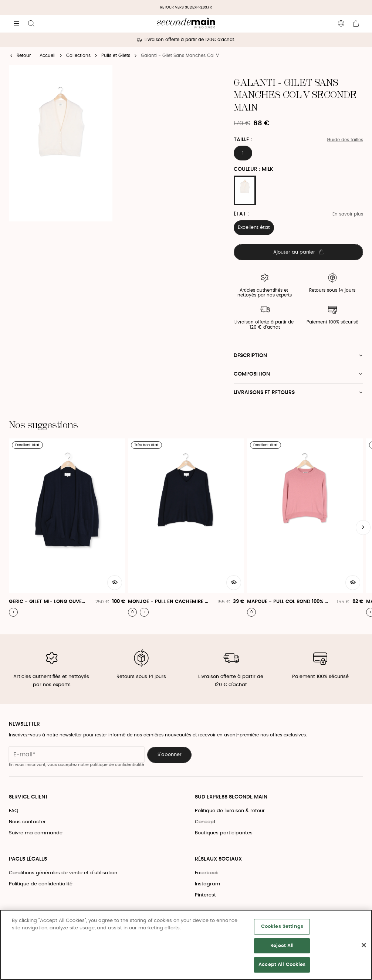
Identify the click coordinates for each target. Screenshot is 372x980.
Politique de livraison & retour (230, 811)
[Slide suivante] (363, 528)
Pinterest (205, 895)
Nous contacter (27, 822)
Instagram (207, 884)
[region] (186, 945)
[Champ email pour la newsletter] (77, 755)
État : (241, 214)
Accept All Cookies (282, 965)
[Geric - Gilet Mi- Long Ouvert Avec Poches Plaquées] (67, 528)
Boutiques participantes (224, 833)
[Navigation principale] (16, 24)
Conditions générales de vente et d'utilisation (63, 873)
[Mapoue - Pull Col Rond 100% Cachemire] (305, 528)
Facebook (207, 873)
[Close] (364, 945)
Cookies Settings (282, 927)
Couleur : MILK (253, 169)
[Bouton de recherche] (31, 24)
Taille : (243, 140)
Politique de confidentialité (41, 884)
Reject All (282, 946)
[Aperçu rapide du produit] (115, 583)
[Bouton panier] (356, 24)
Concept (205, 822)
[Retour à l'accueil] (186, 24)
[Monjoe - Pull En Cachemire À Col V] (186, 528)
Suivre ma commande (36, 833)
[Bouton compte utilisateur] (341, 24)
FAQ (13, 811)
